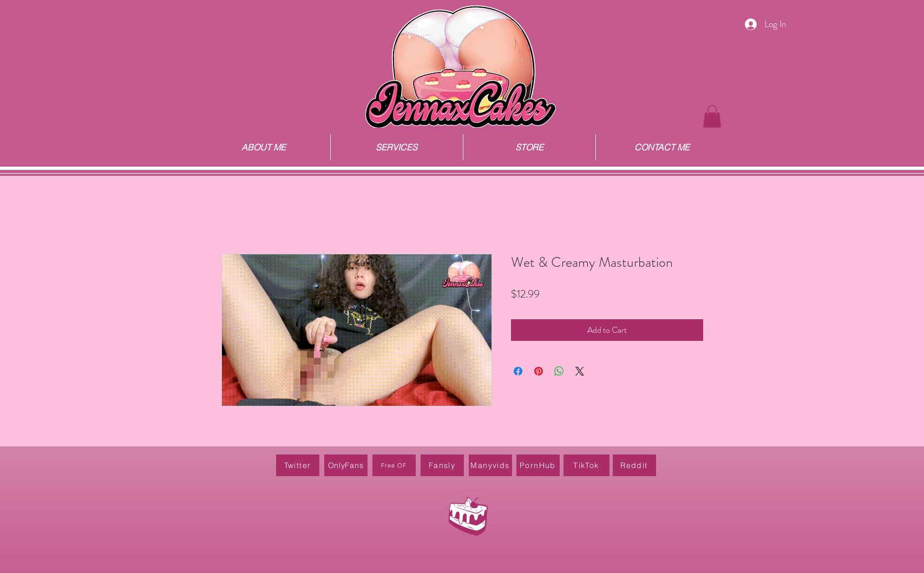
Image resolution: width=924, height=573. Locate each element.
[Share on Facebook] (518, 371)
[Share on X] (580, 371)
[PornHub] (538, 465)
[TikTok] (586, 465)
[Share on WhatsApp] (559, 371)
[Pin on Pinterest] (539, 371)
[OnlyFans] (346, 465)
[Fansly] (442, 465)
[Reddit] (634, 465)
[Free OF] (394, 465)
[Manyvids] (490, 465)
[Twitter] (298, 465)
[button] (712, 116)
